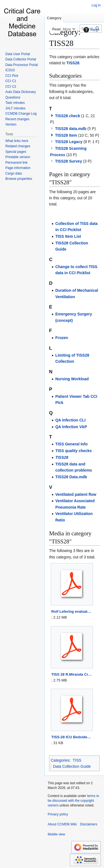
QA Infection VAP (71, 427)
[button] (52, 116)
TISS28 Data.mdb (71, 477)
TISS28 (73, 63)
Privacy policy (58, 814)
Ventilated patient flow (76, 494)
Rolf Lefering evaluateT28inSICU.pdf (72, 611)
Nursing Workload (72, 379)
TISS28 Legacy (69, 142)
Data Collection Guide (72, 766)
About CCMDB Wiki (62, 824)
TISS (77, 760)
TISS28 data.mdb (71, 129)
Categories (60, 760)
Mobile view (56, 834)
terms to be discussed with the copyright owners (73, 801)
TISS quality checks (73, 451)
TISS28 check (67, 116)
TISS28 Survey (68, 161)
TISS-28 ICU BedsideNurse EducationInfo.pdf (72, 737)
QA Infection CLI (70, 420)
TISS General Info (71, 444)
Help (90, 30)
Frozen (62, 338)
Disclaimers (89, 824)
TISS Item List (68, 236)
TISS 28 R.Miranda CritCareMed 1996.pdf (72, 674)
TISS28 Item (66, 135)
